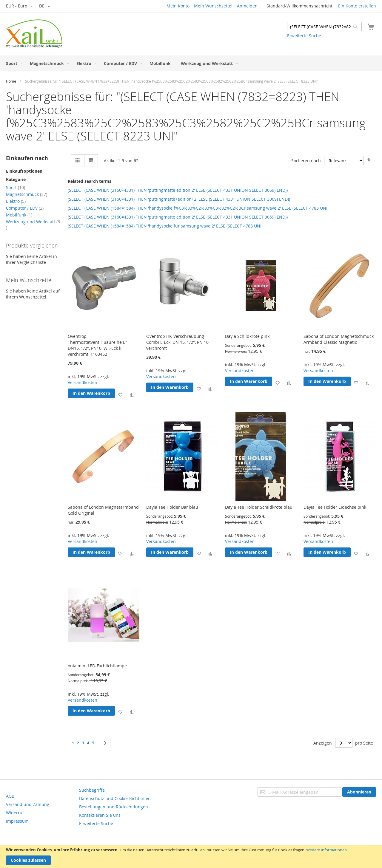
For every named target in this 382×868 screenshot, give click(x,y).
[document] (191, 856)
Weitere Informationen (326, 850)
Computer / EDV (25, 208)
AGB (10, 796)
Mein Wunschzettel (213, 6)
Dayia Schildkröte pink (247, 336)
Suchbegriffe (92, 790)
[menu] (191, 63)
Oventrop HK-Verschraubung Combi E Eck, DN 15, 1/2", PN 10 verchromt (177, 342)
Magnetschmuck (27, 194)
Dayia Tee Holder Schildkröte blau (259, 507)
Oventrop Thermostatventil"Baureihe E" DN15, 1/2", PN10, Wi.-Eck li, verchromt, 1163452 (97, 345)
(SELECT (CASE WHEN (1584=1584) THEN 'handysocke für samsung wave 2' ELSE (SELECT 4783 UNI (165, 226)
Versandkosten (83, 382)
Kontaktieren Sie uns (100, 815)
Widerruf (15, 813)
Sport (16, 187)
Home (11, 81)
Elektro (16, 201)
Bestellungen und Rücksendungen (114, 807)
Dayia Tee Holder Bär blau (172, 507)
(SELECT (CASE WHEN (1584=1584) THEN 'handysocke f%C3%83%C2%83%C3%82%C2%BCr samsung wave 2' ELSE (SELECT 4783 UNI (198, 208)
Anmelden (247, 6)
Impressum (17, 821)
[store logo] (34, 34)
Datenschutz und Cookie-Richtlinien (115, 798)
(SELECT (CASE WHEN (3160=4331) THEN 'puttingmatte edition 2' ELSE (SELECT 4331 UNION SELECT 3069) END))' (178, 217)
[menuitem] (13, 63)
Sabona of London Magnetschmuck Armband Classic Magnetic (339, 339)
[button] (20, 6)
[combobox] (324, 27)
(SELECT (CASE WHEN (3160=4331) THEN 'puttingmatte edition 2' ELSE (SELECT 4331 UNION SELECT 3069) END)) (178, 190)
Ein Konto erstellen (357, 6)
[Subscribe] (359, 792)
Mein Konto (178, 6)
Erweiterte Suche (304, 36)
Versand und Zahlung (28, 804)
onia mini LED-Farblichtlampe (97, 666)
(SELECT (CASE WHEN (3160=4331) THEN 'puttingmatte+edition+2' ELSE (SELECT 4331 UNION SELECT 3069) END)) (179, 199)
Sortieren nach (306, 161)
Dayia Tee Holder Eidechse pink (335, 507)
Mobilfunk (19, 215)
